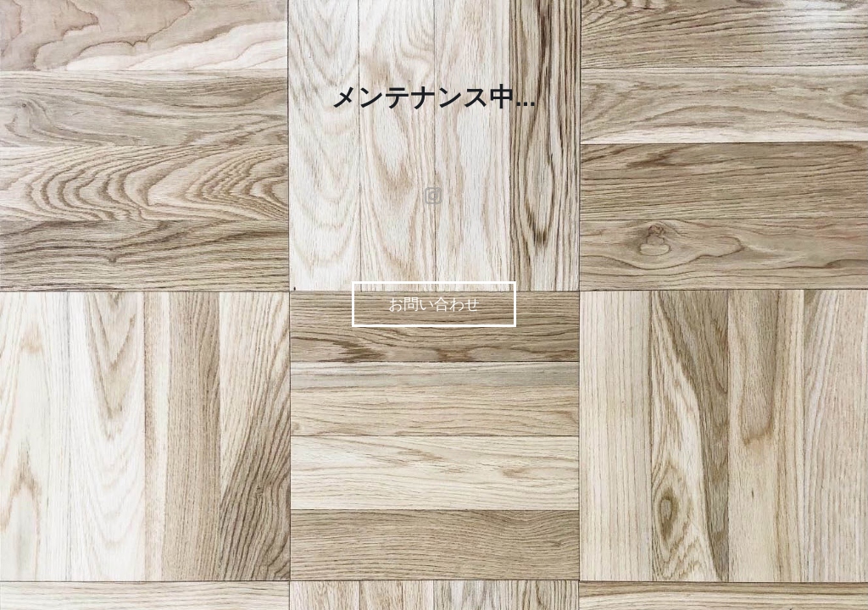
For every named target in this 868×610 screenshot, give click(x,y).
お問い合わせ (434, 304)
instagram (434, 196)
